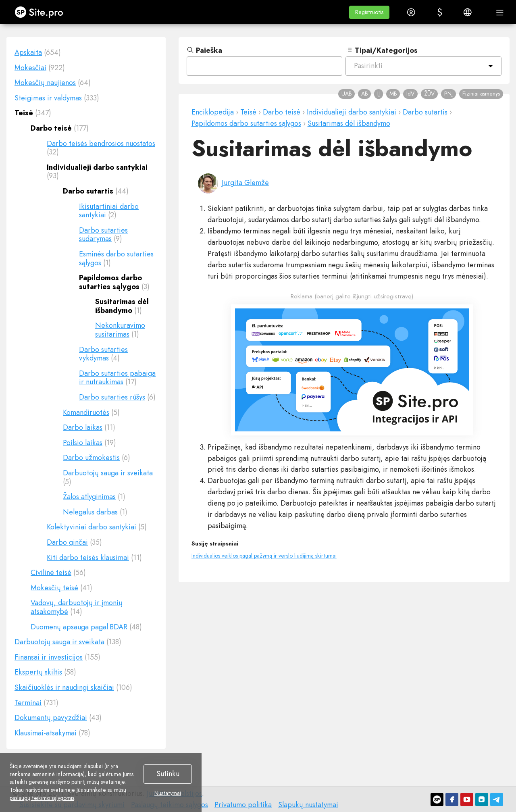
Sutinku (168, 774)
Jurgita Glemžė (245, 183)
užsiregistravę (393, 296)
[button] (369, 12)
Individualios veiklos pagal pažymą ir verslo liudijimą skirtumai (264, 556)
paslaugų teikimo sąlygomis (42, 798)
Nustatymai (168, 793)
